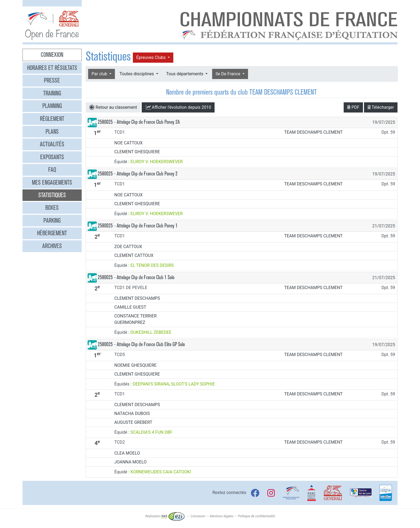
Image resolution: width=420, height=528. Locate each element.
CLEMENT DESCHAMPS (137, 298)
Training (52, 93)
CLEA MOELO (127, 453)
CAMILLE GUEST (130, 307)
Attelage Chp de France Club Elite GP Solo (151, 344)
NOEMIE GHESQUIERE (136, 365)
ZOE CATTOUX (128, 247)
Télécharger (381, 107)
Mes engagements (52, 182)
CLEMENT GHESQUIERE (137, 152)
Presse (52, 80)
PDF (353, 107)
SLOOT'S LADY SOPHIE (193, 384)
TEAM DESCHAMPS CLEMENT (313, 132)
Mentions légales (222, 516)
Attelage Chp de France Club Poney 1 (147, 226)
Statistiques (52, 195)
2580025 (105, 122)
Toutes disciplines (137, 74)
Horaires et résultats (52, 68)
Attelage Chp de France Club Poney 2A (148, 122)
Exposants (52, 157)
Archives (52, 246)
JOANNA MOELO (131, 462)
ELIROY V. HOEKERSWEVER (157, 162)
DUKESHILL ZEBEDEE (151, 332)
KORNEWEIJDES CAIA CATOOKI (161, 472)
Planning (52, 106)
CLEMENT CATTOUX (134, 255)
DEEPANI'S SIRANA (151, 384)
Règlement (52, 119)
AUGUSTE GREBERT (133, 422)
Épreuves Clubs (151, 57)
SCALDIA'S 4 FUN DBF (151, 432)
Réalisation (165, 516)
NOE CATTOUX (129, 143)
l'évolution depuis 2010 (178, 107)
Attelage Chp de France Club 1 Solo (146, 277)
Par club (100, 74)
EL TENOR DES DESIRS (152, 265)
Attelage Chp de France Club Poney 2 (147, 174)
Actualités (52, 144)
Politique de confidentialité (256, 516)
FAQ (52, 170)
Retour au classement (113, 107)
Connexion (52, 55)
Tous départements (185, 74)
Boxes (52, 208)
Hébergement (52, 233)
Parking (52, 220)
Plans (52, 132)
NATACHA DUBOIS (132, 413)
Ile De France (228, 74)
